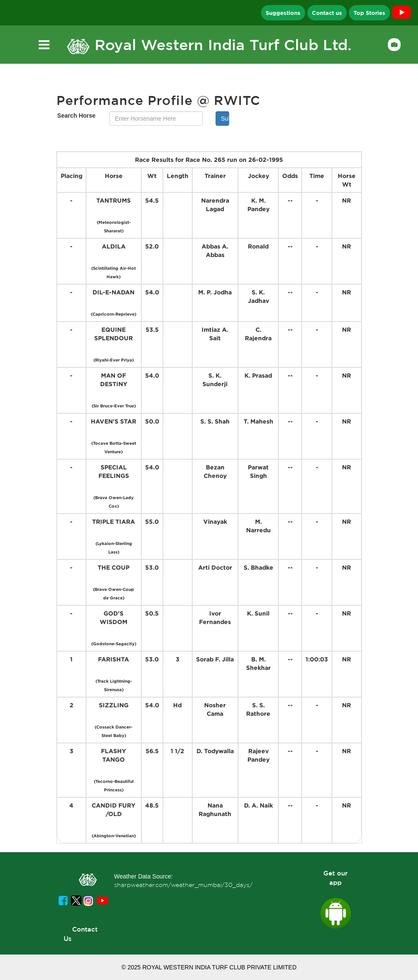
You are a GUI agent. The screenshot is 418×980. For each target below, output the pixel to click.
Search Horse (76, 116)
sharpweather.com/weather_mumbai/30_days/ (183, 885)
